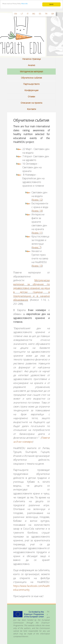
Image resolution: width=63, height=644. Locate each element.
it (28, 14)
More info (25, 4)
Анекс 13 (37, 266)
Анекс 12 (37, 200)
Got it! (52, 4)
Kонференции (31, 90)
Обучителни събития (31, 78)
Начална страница (32, 59)
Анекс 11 (37, 233)
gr (53, 14)
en (16, 14)
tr (46, 14)
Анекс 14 (37, 211)
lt (22, 14)
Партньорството (31, 84)
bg (34, 14)
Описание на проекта (31, 103)
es (40, 14)
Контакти (32, 109)
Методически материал (32, 71)
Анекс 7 (36, 247)
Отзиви (31, 97)
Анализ (32, 65)
